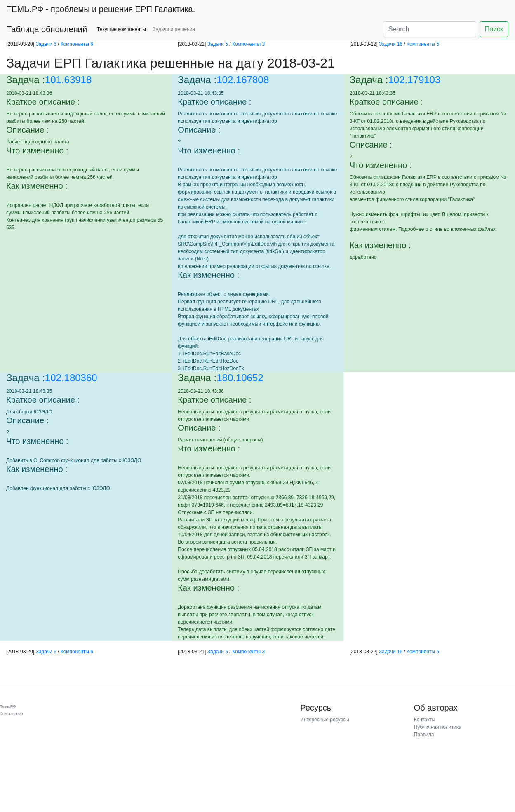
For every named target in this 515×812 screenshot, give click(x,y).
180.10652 (240, 378)
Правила (424, 735)
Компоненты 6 (77, 44)
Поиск (494, 29)
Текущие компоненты (121, 29)
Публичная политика (438, 727)
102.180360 (71, 378)
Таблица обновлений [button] (47, 29)
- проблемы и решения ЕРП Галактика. (101, 9)
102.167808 (243, 80)
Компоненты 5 (423, 44)
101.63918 (68, 80)
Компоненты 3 (248, 44)
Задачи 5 (218, 44)
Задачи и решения (174, 29)
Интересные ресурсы (325, 720)
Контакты (425, 720)
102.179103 (415, 80)
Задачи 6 (46, 44)
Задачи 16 (391, 44)
